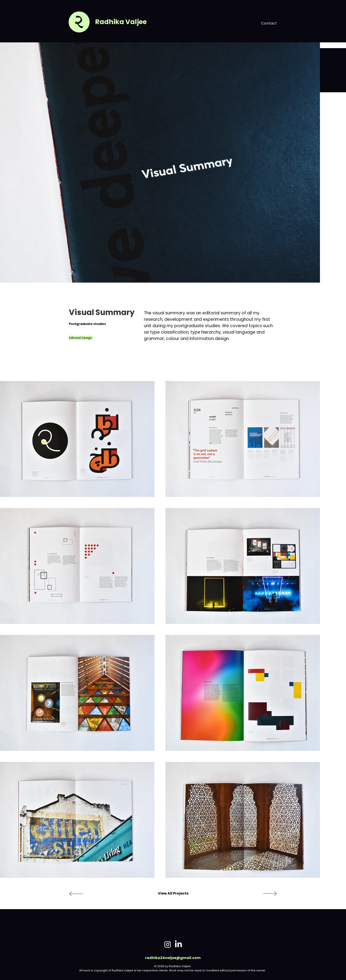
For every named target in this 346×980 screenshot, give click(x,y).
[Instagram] (168, 944)
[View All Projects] (173, 894)
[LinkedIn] (178, 944)
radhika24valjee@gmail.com (173, 958)
